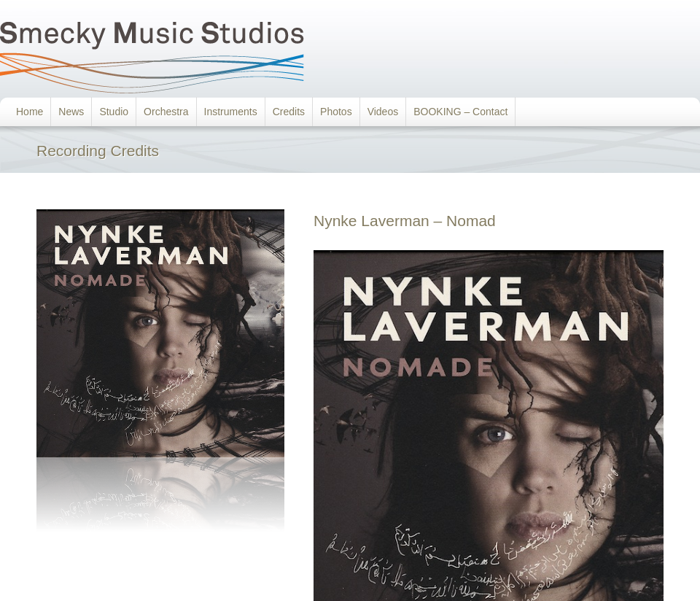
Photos (336, 112)
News (71, 112)
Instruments (231, 112)
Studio (114, 112)
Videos (383, 112)
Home (30, 112)
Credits (289, 112)
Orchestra (166, 112)
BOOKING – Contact (460, 112)
